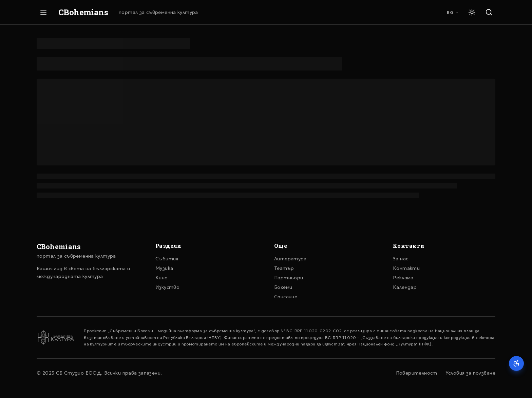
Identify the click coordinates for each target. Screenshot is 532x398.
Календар (405, 287)
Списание (286, 297)
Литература (290, 259)
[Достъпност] (516, 363)
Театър (284, 268)
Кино (162, 278)
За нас (401, 259)
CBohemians (83, 12)
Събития (167, 259)
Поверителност (417, 373)
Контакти (406, 268)
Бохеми (283, 287)
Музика (164, 268)
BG (453, 12)
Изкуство (167, 287)
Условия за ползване (470, 373)
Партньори (289, 278)
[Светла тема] (472, 12)
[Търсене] (489, 12)
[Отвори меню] (43, 12)
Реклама (403, 278)
